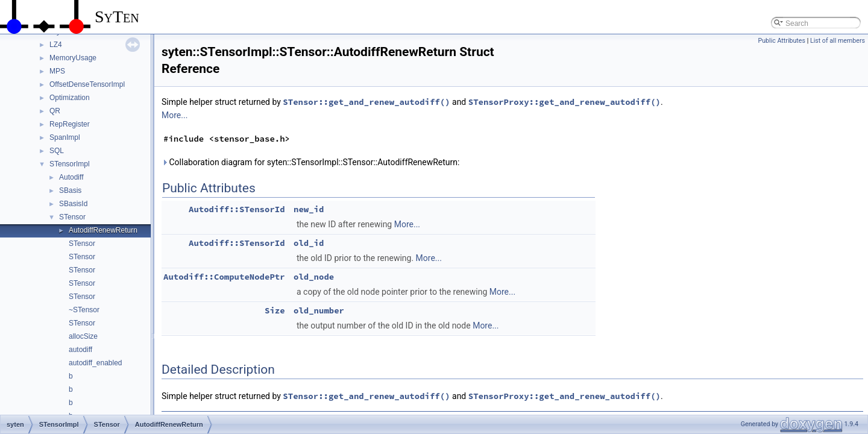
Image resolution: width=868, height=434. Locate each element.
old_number (319, 310)
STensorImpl (70, 164)
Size (275, 310)
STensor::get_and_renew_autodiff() (366, 102)
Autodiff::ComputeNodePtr (224, 277)
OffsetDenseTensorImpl (87, 84)
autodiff (80, 350)
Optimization (70, 98)
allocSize (83, 336)
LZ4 (56, 45)
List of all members (838, 41)
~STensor (84, 310)
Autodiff (71, 177)
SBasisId (73, 204)
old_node (314, 277)
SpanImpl (65, 137)
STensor (72, 217)
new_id (309, 209)
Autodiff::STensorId (237, 209)
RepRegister (70, 124)
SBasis (70, 190)
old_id (309, 243)
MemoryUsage (73, 58)
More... (175, 115)
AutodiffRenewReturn (103, 230)
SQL (57, 151)
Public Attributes (782, 41)
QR (55, 111)
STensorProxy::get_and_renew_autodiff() (565, 102)
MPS (57, 71)
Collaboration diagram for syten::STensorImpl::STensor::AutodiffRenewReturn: (310, 162)
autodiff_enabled (96, 363)
